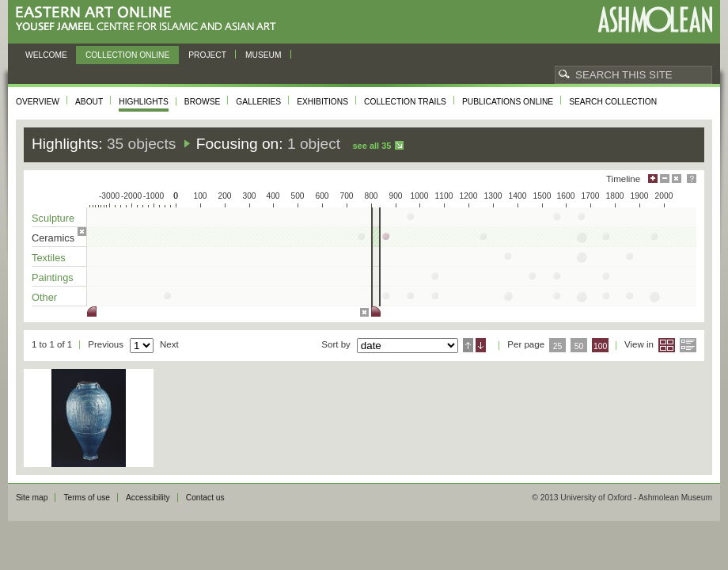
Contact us (205, 498)
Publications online (508, 102)
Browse (203, 102)
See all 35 (372, 146)
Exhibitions (322, 102)
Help (692, 179)
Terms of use (87, 498)
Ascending (468, 345)
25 (558, 346)
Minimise (665, 179)
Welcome (46, 55)
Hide (677, 179)
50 (579, 346)
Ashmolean (655, 19)
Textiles (49, 258)
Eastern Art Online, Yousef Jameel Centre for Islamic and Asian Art (150, 19)
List (688, 345)
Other (44, 297)
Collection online (127, 55)
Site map (32, 498)
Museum (264, 55)
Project (207, 55)
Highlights (144, 102)
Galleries (258, 102)
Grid (667, 345)
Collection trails (405, 102)
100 (600, 346)
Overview (38, 102)
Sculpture (53, 218)
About (89, 102)
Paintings (53, 277)
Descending (481, 345)
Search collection (613, 102)
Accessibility (148, 498)
